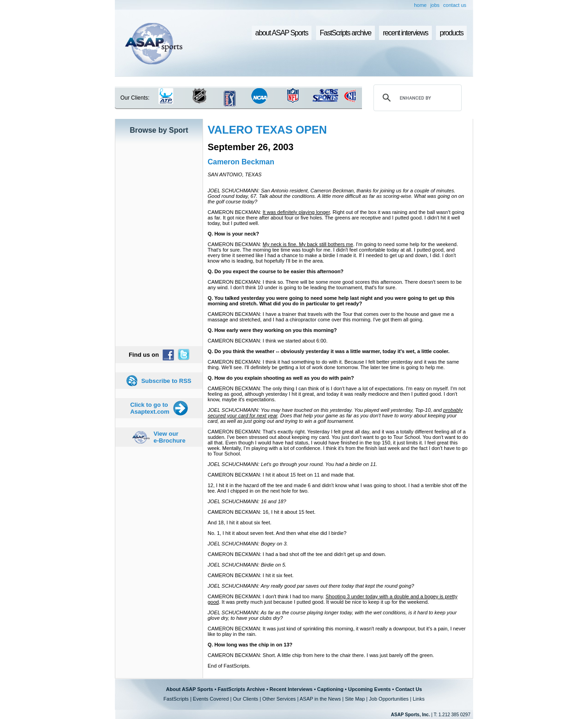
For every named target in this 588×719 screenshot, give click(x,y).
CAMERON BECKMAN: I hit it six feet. (251, 575)
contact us (455, 5)
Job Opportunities (389, 699)
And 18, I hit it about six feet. (240, 522)
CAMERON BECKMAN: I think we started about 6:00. (268, 341)
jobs (435, 5)
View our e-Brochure (169, 437)
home (420, 5)
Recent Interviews (291, 689)
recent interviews (405, 33)
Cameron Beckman (241, 162)
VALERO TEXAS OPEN (267, 130)
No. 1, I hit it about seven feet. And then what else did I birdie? (277, 533)
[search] (416, 98)
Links (418, 699)
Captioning (330, 689)
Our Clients (246, 699)
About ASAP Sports (189, 689)
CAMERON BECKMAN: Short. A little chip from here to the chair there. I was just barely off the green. (321, 655)
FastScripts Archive (241, 689)
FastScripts (176, 699)
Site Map (355, 699)
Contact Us (409, 689)
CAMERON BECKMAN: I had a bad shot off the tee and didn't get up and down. (297, 554)
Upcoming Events (370, 689)
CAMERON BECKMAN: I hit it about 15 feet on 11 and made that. (281, 475)
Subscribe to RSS (166, 381)
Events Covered (211, 699)
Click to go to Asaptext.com (150, 408)
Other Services (279, 699)
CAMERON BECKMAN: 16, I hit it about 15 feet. (262, 512)
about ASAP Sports (282, 33)
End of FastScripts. (229, 666)
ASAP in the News (320, 699)
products (451, 33)
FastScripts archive (345, 33)
